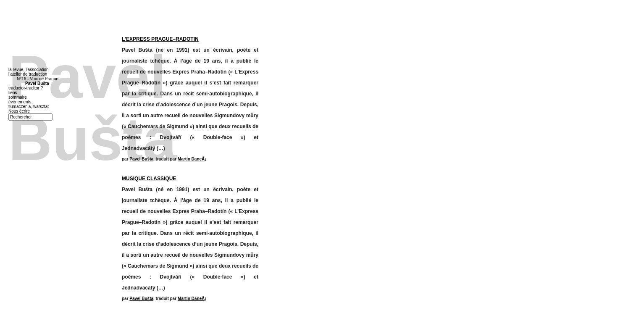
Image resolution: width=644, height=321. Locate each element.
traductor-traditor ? (26, 88)
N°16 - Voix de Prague (38, 79)
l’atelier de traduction (28, 74)
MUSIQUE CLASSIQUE (149, 179)
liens (13, 93)
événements (20, 102)
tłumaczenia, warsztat (29, 107)
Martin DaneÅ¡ (192, 159)
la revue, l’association (29, 70)
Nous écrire (19, 111)
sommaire (18, 97)
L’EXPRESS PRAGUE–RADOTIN (160, 39)
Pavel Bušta (141, 159)
